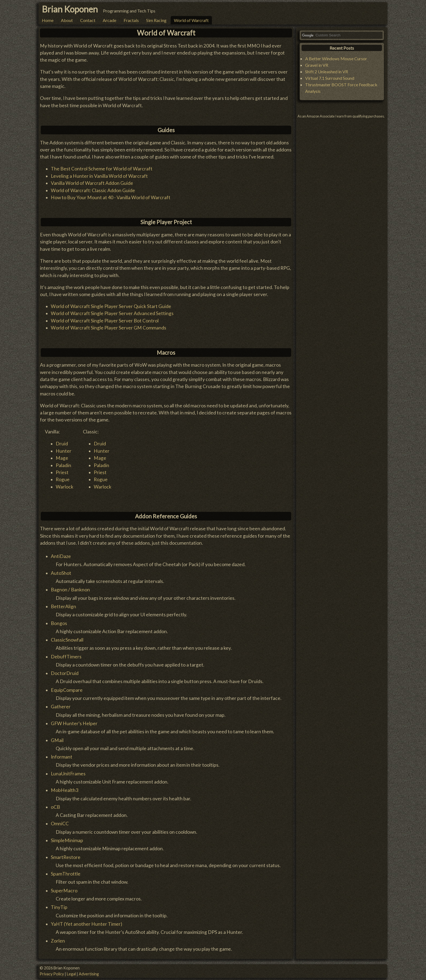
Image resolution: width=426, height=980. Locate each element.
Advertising (89, 974)
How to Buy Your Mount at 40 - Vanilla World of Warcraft (111, 197)
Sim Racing (156, 20)
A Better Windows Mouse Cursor (336, 58)
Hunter (64, 451)
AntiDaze (61, 556)
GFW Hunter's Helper (74, 723)
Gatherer (61, 707)
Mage (62, 458)
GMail (57, 740)
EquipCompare (67, 690)
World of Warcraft (191, 20)
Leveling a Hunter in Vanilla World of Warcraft (99, 176)
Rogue (63, 479)
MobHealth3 (65, 790)
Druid (62, 444)
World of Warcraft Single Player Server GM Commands (109, 328)
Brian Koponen (70, 9)
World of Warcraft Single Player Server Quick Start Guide (111, 306)
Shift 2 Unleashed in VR (327, 72)
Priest (62, 472)
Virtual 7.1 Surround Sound (330, 78)
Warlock (65, 487)
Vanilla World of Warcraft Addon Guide (92, 183)
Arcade (109, 20)
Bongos (59, 623)
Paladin (63, 465)
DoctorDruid (65, 673)
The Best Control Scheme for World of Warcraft (102, 169)
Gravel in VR (317, 65)
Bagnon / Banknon (70, 590)
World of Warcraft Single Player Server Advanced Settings (112, 313)
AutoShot (61, 573)
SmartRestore (66, 857)
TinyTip (59, 907)
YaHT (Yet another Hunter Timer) (87, 924)
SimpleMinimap (67, 840)
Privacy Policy (52, 974)
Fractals (131, 20)
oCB (55, 807)
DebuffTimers (66, 657)
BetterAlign (63, 606)
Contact (88, 20)
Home (48, 20)
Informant (62, 757)
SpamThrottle (66, 874)
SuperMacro (64, 891)
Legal (71, 974)
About (67, 20)
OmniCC (60, 824)
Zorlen (58, 941)
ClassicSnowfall (67, 640)
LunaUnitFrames (68, 774)
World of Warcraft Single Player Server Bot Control (105, 321)
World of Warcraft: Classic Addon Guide (93, 190)
